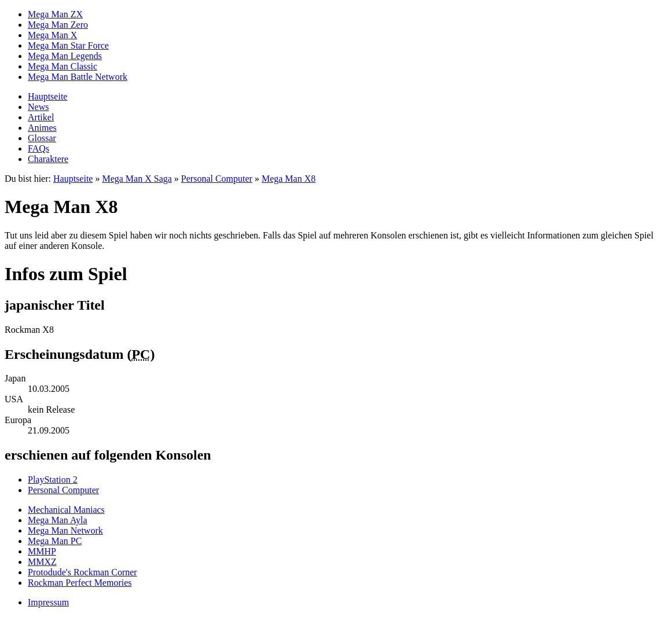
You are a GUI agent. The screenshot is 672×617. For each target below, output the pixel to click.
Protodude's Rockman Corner (82, 572)
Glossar (42, 138)
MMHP (42, 551)
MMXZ (42, 562)
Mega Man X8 (289, 179)
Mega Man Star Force (68, 45)
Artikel (41, 117)
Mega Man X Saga (137, 179)
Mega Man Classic (63, 66)
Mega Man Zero (58, 25)
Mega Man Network (65, 530)
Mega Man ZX (55, 14)
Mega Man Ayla (58, 520)
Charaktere (48, 159)
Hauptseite (47, 96)
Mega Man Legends (65, 56)
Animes (42, 128)
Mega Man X (52, 35)
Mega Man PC (55, 541)
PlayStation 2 (53, 480)
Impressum (48, 602)
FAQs (38, 148)
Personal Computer (217, 179)
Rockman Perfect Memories (80, 583)
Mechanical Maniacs (66, 510)
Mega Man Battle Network (78, 77)
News (38, 107)
